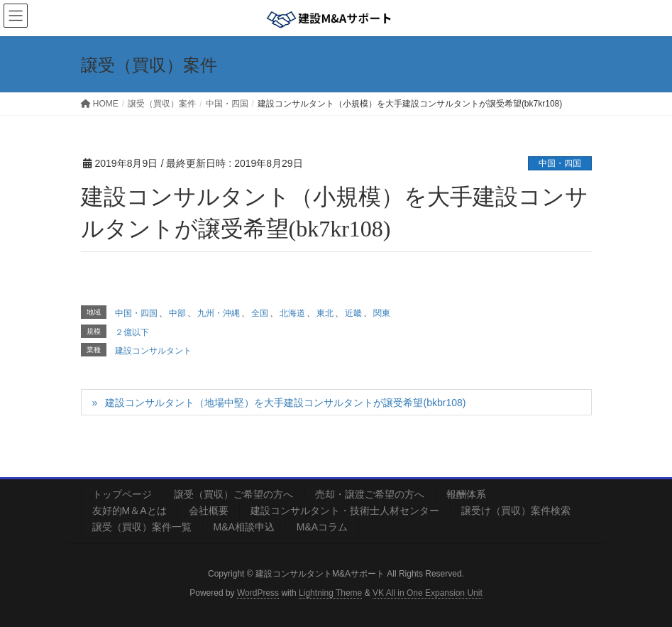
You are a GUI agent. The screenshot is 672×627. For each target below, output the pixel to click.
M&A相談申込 (244, 527)
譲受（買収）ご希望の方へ (233, 494)
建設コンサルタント (153, 351)
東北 (325, 313)
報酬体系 (466, 494)
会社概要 (209, 511)
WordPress (258, 593)
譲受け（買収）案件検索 (516, 511)
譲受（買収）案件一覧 (142, 527)
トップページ (122, 494)
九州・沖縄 (219, 313)
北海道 (292, 313)
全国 (260, 313)
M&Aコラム (322, 527)
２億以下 (132, 332)
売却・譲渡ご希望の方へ (370, 494)
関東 (382, 313)
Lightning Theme (330, 593)
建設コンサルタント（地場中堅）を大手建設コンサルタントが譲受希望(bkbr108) (285, 403)
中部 (177, 313)
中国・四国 (560, 163)
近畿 (353, 313)
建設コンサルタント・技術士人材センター (345, 511)
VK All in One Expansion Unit (428, 593)
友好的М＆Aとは (130, 511)
